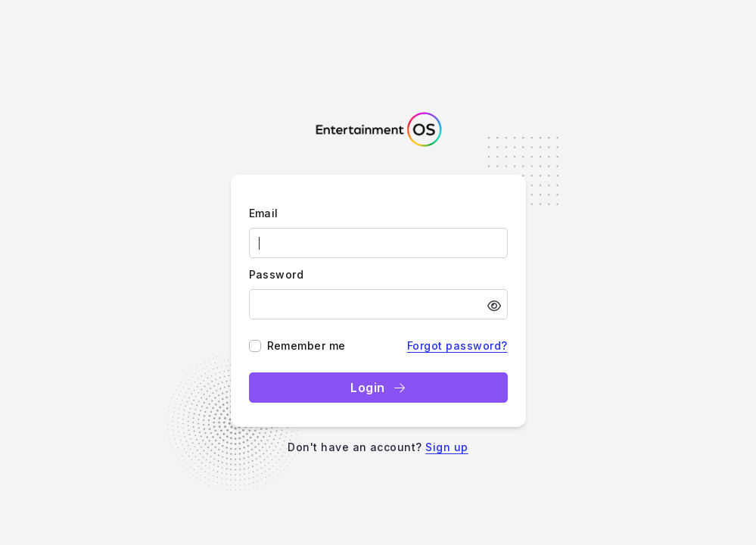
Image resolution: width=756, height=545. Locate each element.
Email (264, 213)
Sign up (446, 447)
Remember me (306, 346)
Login (378, 388)
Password (277, 274)
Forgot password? (457, 346)
